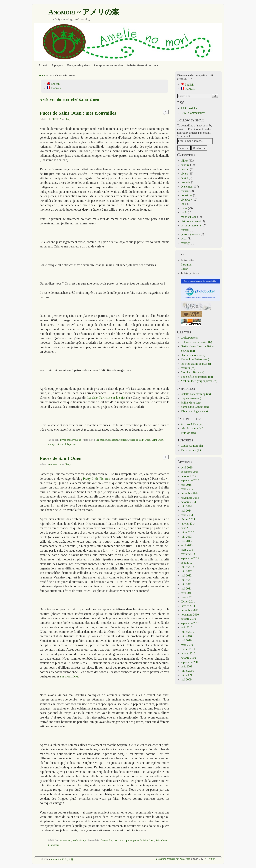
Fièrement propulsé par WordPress (173, 859)
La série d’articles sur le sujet (106, 398)
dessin (184, 178)
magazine (113, 440)
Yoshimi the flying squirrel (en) (199, 381)
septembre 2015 (190, 480)
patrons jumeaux (190, 234)
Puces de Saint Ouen (60, 458)
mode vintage (74, 440)
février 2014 (188, 519)
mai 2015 (186, 485)
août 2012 (186, 563)
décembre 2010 (190, 610)
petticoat (124, 440)
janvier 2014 (188, 524)
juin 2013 (186, 537)
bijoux (184, 160)
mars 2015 (187, 489)
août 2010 (186, 627)
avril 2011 (187, 593)
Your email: (184, 136)
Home (42, 75)
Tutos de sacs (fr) (191, 450)
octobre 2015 (188, 476)
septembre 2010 (190, 623)
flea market (101, 440)
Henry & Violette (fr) (193, 355)
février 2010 (188, 649)
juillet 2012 (187, 567)
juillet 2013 (187, 532)
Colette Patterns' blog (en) (196, 394)
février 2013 (188, 554)
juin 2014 (186, 506)
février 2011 (188, 602)
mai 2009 (186, 679)
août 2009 (186, 666)
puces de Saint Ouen (140, 440)
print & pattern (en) (192, 428)
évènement (66, 840)
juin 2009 (186, 675)
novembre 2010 (190, 615)
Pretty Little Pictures (96, 479)
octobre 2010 (188, 619)
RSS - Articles (189, 108)
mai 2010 (186, 640)
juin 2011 (186, 584)
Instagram (187, 264)
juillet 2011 (187, 580)
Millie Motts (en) (191, 403)
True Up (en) (188, 433)
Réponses (70, 444)
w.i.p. (184, 238)
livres (63, 440)
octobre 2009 (188, 658)
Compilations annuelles (109, 65)
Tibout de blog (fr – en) (194, 411)
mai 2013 (186, 541)
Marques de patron (78, 65)
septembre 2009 (190, 662)
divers (184, 174)
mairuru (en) (188, 368)
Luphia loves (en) (191, 398)
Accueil (43, 65)
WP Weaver (209, 859)
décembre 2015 (190, 472)
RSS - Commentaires (193, 113)
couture (185, 165)
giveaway (186, 200)
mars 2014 (187, 515)
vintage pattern (55, 444)
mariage (185, 243)
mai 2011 (186, 588)
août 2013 (186, 528)
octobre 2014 (188, 502)
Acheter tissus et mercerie (143, 65)
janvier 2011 (188, 606)
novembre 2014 (190, 498)
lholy (68, 119)
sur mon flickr (69, 676)
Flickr (184, 269)
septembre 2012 (190, 558)
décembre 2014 (190, 493)
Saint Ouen (157, 440)
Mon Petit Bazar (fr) (192, 372)
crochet (185, 169)
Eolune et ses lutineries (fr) (196, 342)
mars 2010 (187, 645)
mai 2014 (186, 511)
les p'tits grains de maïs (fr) (196, 364)
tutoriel (185, 230)
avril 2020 (187, 467)
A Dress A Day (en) (192, 424)
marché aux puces (123, 840)
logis (184, 204)
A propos (57, 65)
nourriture (187, 195)
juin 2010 (186, 636)
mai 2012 (186, 575)
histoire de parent (191, 221)
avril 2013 (187, 545)
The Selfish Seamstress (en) (197, 377)
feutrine (185, 191)
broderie (186, 182)
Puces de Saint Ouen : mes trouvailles (78, 113)
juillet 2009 (187, 671)
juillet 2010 (187, 632)
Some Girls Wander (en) (195, 407)
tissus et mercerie (191, 225)
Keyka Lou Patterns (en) (195, 359)
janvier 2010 (188, 653)
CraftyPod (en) (189, 338)
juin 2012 (186, 571)
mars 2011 (187, 597)
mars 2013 (187, 550)
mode (184, 212)
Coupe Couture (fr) (192, 446)
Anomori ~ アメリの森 (84, 12)
